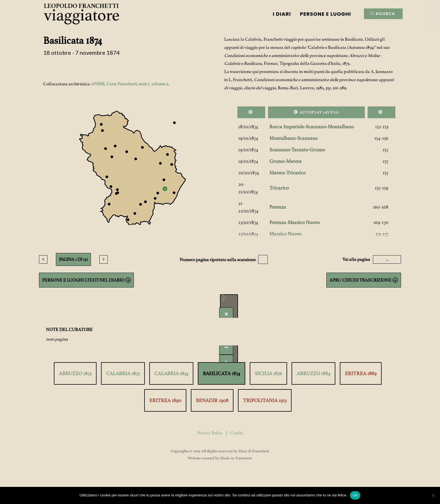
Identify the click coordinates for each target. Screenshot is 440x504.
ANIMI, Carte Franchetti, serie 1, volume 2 (130, 84)
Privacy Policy (210, 433)
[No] (433, 495)
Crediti (237, 433)
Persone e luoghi (326, 14)
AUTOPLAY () (316, 112)
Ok (355, 495)
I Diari (282, 14)
